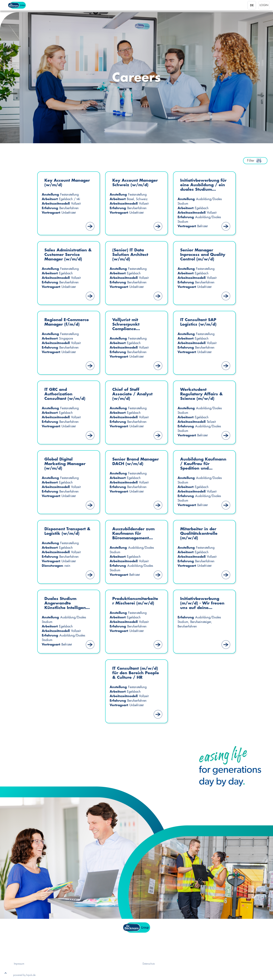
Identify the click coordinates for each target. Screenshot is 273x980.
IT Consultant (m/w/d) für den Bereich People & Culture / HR (131, 673)
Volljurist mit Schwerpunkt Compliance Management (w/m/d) (127, 325)
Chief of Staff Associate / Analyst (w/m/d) (133, 394)
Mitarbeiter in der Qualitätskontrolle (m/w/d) (200, 534)
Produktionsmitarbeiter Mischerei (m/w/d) (136, 601)
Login (264, 5)
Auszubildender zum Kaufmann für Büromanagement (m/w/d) (135, 534)
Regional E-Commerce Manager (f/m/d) (68, 322)
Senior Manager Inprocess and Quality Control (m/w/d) (198, 255)
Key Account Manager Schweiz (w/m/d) (132, 185)
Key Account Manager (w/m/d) (64, 183)
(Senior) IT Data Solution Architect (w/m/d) (131, 255)
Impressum (19, 964)
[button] (6, 974)
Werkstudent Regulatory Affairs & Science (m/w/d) (203, 394)
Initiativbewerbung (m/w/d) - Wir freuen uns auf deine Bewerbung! (204, 604)
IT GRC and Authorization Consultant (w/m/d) (66, 394)
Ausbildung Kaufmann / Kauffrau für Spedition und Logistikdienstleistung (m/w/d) (204, 464)
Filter (255, 161)
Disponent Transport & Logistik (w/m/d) (66, 531)
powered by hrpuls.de (24, 975)
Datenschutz (149, 964)
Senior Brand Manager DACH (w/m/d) (129, 464)
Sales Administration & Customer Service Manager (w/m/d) (67, 255)
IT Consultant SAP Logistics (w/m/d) (199, 322)
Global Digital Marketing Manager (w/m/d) (66, 464)
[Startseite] (22, 5)
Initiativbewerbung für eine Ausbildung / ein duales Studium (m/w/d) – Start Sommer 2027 (204, 185)
